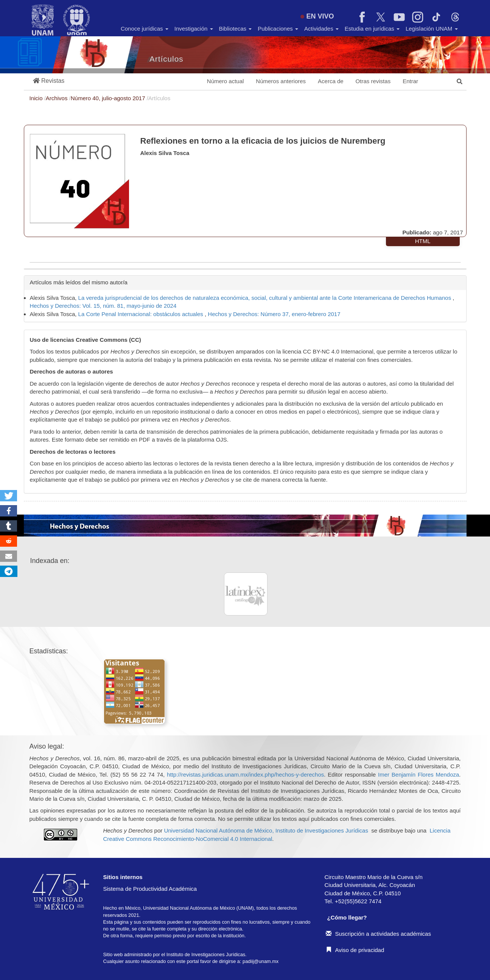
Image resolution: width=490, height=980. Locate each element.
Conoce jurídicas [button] (145, 29)
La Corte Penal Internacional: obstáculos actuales (142, 314)
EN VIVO (317, 16)
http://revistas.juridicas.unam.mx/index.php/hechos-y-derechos (245, 775)
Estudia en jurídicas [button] (372, 29)
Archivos (58, 98)
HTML (423, 241)
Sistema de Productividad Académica (150, 889)
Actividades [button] (321, 29)
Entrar (410, 81)
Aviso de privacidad (355, 950)
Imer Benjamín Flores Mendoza (418, 775)
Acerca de (331, 81)
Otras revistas (373, 81)
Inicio (37, 98)
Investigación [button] (194, 29)
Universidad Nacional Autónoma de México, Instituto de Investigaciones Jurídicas (266, 830)
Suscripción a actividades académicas (378, 934)
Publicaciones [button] (278, 29)
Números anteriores (281, 81)
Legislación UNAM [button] (432, 29)
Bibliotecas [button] (236, 29)
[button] (49, 81)
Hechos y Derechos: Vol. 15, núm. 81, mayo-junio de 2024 (103, 306)
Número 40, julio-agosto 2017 (109, 98)
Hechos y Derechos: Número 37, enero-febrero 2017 (274, 314)
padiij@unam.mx (261, 961)
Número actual (226, 81)
